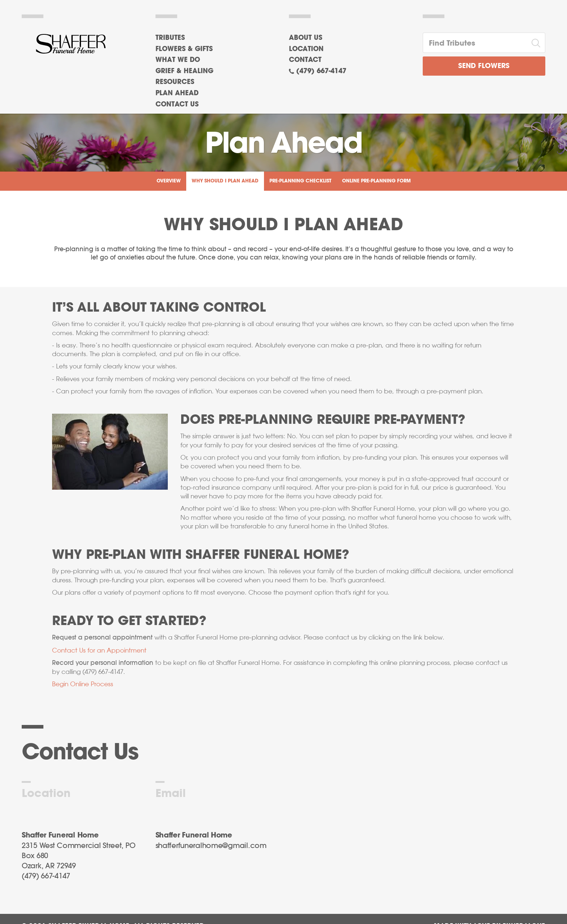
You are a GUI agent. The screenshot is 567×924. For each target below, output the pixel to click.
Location (306, 49)
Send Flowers (484, 66)
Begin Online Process (83, 684)
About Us (306, 38)
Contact (305, 60)
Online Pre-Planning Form (376, 181)
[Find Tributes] (475, 43)
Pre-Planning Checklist (300, 181)
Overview (169, 181)
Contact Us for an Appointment (99, 650)
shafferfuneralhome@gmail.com (211, 846)
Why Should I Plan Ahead (225, 181)
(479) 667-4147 (321, 71)
